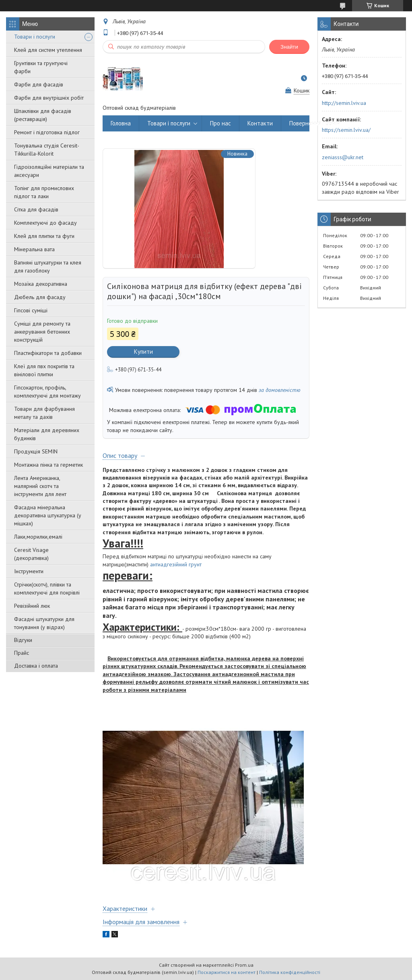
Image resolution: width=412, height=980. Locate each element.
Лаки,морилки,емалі (38, 537)
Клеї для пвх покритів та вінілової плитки (44, 370)
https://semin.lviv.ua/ (346, 130)
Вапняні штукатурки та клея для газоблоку (48, 267)
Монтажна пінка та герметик (48, 465)
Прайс (22, 653)
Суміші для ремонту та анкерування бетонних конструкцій (42, 332)
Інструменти (29, 571)
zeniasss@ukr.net (343, 157)
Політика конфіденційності (290, 972)
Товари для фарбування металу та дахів (44, 413)
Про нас (220, 123)
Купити (143, 352)
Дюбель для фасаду (40, 297)
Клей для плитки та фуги (44, 236)
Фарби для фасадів (39, 84)
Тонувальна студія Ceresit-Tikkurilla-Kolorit (47, 150)
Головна (121, 123)
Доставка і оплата (36, 666)
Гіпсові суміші (31, 310)
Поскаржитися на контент (227, 972)
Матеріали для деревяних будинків (47, 434)
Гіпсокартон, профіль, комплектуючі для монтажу (47, 392)
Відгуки (23, 640)
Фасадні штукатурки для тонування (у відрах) (44, 623)
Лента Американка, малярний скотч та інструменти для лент (40, 486)
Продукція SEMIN (36, 451)
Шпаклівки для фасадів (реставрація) (43, 115)
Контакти (260, 123)
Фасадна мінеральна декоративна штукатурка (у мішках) (48, 515)
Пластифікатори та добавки (48, 353)
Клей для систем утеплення (48, 50)
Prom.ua (244, 965)
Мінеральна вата (34, 249)
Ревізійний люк (32, 606)
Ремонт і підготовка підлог (47, 132)
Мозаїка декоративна (41, 284)
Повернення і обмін (315, 123)
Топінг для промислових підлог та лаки (44, 192)
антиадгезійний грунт (176, 564)
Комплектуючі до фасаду (45, 223)
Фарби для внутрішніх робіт (49, 98)
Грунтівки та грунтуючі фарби (41, 67)
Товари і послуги (35, 37)
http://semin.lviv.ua (344, 103)
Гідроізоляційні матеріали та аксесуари (49, 171)
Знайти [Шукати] (289, 47)
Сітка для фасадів (36, 209)
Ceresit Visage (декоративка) (31, 554)
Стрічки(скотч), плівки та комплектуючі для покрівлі (47, 588)
